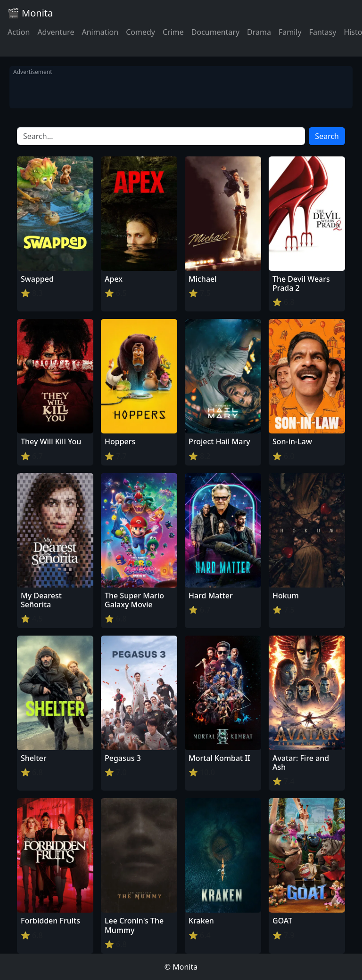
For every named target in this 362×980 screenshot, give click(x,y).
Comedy (140, 32)
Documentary (215, 32)
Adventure (56, 32)
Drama (259, 32)
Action (19, 32)
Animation (100, 32)
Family (290, 32)
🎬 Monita (30, 13)
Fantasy (323, 32)
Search (327, 136)
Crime (173, 32)
